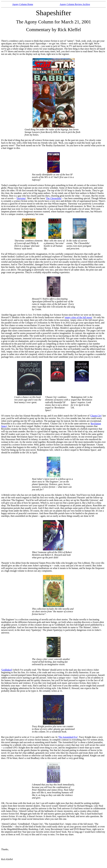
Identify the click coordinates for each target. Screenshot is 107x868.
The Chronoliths (54, 198)
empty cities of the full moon (78, 317)
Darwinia (21, 198)
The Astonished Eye (68, 737)
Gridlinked (7, 670)
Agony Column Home (23, 4)
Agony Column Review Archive (75, 4)
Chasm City (96, 416)
